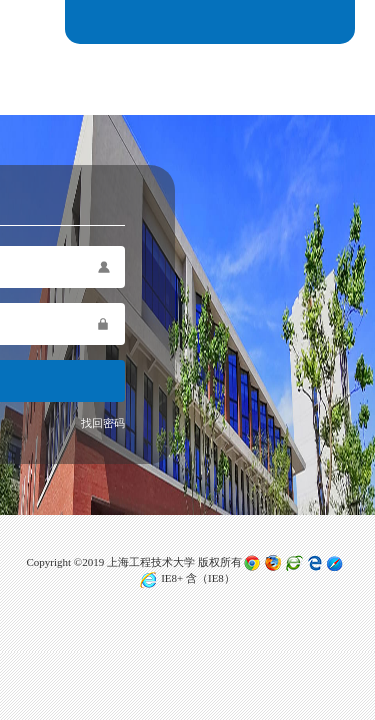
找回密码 (103, 423)
